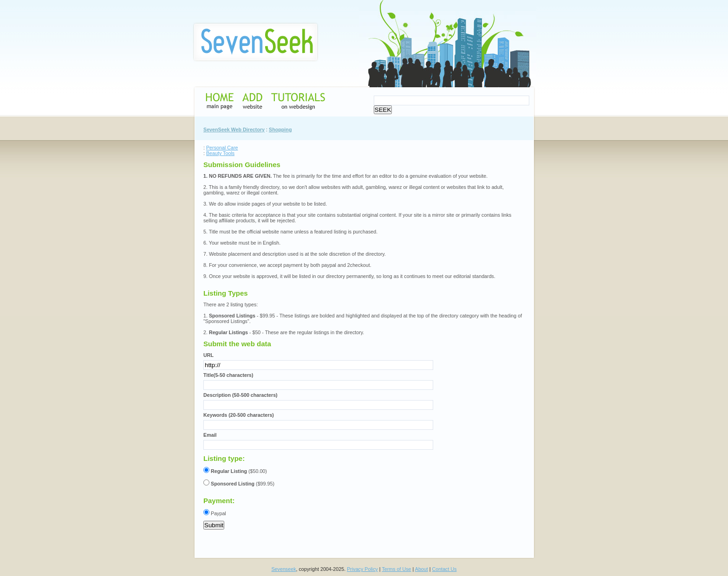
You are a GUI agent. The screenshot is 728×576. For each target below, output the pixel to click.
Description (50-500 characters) (240, 395)
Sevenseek (283, 569)
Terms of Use (396, 569)
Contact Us (445, 569)
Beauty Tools (220, 153)
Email (210, 435)
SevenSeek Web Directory (234, 129)
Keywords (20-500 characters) (239, 415)
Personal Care (222, 148)
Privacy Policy (362, 569)
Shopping (280, 129)
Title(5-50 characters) (228, 375)
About (422, 569)
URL (208, 355)
